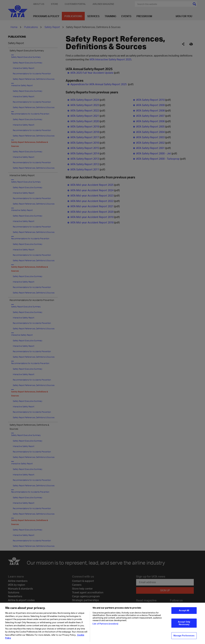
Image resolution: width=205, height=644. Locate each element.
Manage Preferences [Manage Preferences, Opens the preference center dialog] (184, 636)
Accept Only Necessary (184, 623)
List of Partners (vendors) (105, 624)
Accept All (184, 610)
